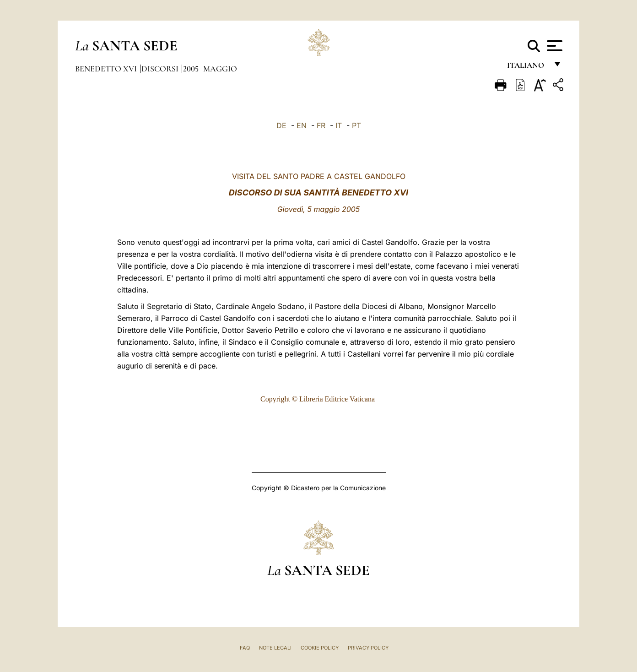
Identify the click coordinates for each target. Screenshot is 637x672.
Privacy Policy (368, 648)
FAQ (245, 648)
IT (339, 125)
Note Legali (275, 648)
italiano (527, 68)
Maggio (220, 69)
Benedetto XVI (107, 69)
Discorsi (161, 69)
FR (321, 125)
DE (281, 125)
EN (302, 125)
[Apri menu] (553, 46)
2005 (192, 69)
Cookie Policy (320, 648)
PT (356, 125)
